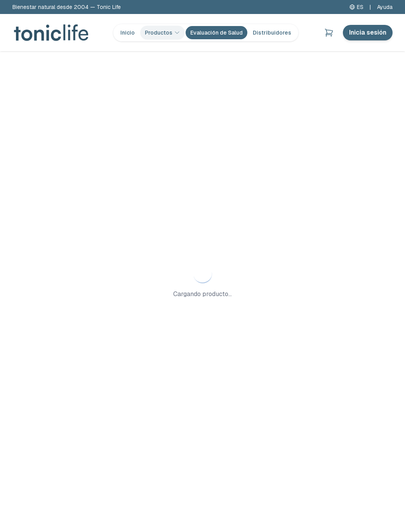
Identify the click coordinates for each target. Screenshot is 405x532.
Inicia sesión (368, 32)
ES (356, 7)
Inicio (128, 33)
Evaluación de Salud (216, 33)
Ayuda (385, 7)
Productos (163, 33)
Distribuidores (272, 33)
